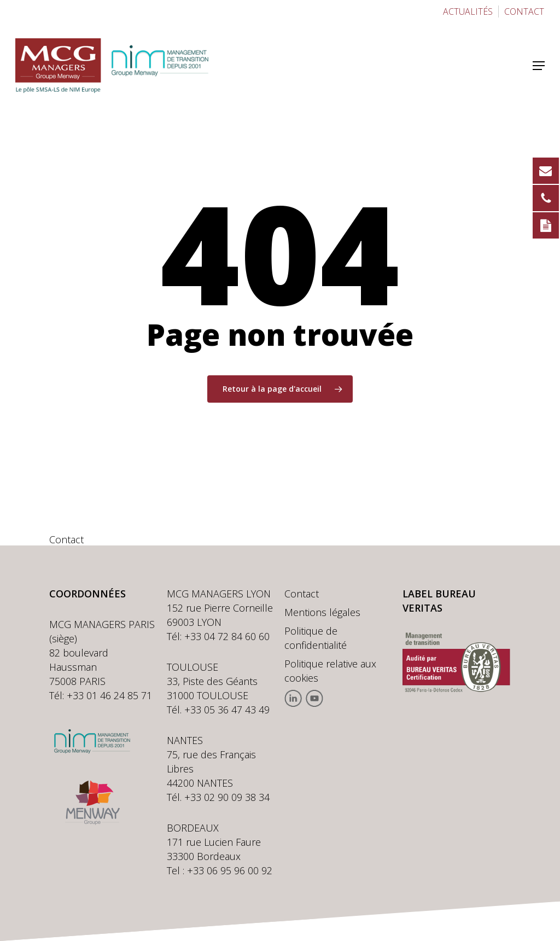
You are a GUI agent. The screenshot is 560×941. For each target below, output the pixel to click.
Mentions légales (322, 612)
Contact (302, 594)
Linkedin (293, 698)
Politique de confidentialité (316, 638)
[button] (539, 66)
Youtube (314, 698)
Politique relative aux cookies (330, 671)
